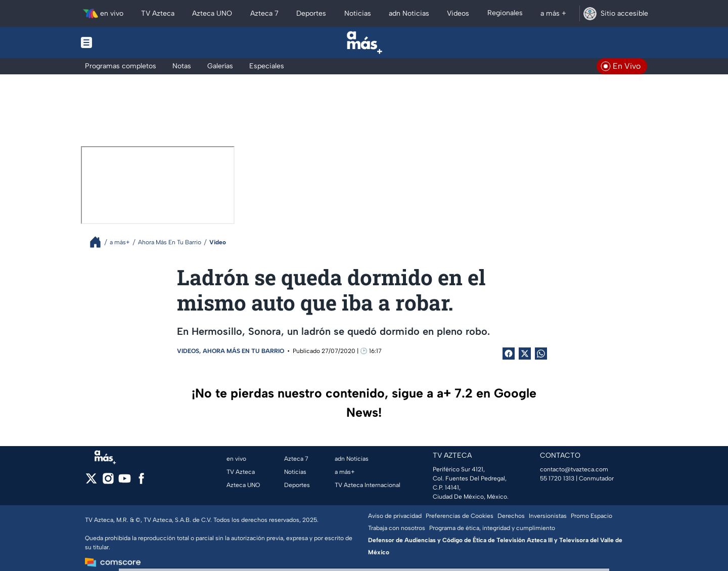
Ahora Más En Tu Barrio (243, 351)
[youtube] (125, 482)
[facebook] (141, 482)
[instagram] (108, 482)
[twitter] (91, 482)
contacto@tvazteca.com (574, 469)
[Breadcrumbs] (99, 242)
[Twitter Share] (525, 354)
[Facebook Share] (509, 354)
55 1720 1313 (557, 478)
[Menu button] (121, 42)
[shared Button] (541, 354)
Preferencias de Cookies (460, 516)
